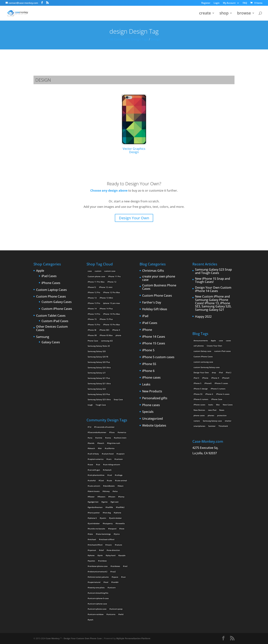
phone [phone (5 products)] (118, 335)
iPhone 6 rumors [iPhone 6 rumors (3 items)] (201, 399)
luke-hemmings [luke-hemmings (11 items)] (104, 534)
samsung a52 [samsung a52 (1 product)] (107, 341)
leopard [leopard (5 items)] (113, 529)
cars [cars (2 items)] (110, 459)
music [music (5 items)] (109, 545)
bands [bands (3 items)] (92, 443)
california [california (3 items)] (110, 448)
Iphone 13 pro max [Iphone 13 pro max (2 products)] (111, 303)
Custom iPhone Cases (57, 309)
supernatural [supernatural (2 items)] (95, 582)
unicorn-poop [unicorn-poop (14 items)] (117, 609)
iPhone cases (151, 378)
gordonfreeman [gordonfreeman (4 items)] (96, 507)
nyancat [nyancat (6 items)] (92, 550)
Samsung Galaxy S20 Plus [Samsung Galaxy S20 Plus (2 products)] (99, 362)
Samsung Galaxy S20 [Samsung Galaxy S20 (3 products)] (97, 351)
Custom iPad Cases (55, 321)
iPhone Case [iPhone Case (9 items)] (217, 399)
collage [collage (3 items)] (119, 475)
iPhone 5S (149, 364)
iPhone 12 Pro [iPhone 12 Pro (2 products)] (94, 292)
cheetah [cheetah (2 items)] (108, 470)
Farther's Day (152, 303)
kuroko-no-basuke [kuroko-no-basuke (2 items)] (97, 529)
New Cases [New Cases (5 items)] (228, 405)
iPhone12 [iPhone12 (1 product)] (92, 287)
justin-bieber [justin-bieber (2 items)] (116, 518)
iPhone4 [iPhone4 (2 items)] (226, 378)
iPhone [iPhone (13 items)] (205, 378)
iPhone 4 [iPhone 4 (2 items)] (215, 378)
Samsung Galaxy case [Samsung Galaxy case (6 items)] (212, 421)
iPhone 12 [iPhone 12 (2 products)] (112, 282)
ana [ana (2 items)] (91, 438)
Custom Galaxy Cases (57, 302)
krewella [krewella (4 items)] (121, 523)
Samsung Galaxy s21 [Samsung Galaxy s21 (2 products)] (97, 373)
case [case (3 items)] (221, 340)
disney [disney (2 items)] (107, 491)
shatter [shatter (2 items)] (228, 421)
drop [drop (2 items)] (214, 372)
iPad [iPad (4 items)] (221, 372)
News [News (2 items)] (222, 410)
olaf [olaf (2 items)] (102, 550)
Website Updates (154, 426)
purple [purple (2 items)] (123, 555)
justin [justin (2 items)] (104, 518)
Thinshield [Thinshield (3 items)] (223, 426)
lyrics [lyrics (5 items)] (117, 534)
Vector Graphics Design (134, 124)
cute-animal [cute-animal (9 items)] (122, 480)
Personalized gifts (155, 398)
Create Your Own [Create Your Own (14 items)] (214, 346)
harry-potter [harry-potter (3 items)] (94, 513)
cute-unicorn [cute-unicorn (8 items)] (95, 486)
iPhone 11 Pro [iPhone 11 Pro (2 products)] (114, 276)
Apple (40, 271)
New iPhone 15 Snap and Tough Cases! (213, 280)
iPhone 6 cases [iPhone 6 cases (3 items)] (223, 394)
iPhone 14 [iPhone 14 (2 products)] (92, 309)
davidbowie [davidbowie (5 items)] (110, 486)
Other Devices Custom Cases (52, 328)
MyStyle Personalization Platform (133, 638)
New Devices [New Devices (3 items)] (199, 410)
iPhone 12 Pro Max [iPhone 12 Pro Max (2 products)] (111, 292)
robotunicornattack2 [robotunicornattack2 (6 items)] (98, 572)
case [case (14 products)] (90, 271)
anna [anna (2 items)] (109, 438)
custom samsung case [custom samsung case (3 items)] (203, 362)
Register (206, 3)
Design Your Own (134, 218)
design (156, 39)
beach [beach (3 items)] (101, 443)
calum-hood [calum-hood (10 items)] (108, 454)
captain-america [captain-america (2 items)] (96, 459)
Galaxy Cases (51, 342)
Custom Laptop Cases (51, 290)
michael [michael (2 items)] (92, 539)
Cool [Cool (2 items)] (102, 480)
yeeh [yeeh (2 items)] (91, 620)
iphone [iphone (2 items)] (118, 513)
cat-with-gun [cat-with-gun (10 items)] (94, 470)
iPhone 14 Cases (154, 337)
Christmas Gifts (153, 271)
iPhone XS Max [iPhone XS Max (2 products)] (106, 335)
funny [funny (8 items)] (122, 497)
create (205, 14)
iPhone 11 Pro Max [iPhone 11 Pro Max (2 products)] (96, 282)
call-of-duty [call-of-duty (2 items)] (94, 454)
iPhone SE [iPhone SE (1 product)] (92, 330)
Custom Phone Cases (51, 297)
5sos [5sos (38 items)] (113, 432)
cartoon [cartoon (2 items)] (119, 459)
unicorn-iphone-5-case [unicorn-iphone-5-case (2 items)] (99, 598)
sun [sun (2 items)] (124, 577)
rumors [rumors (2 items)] (197, 421)
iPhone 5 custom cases (158, 357)
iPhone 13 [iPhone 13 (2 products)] (92, 298)
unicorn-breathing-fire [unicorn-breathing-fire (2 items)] (99, 593)
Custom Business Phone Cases (159, 287)
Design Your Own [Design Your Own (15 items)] (201, 372)
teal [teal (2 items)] (107, 582)
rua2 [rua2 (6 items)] (114, 572)
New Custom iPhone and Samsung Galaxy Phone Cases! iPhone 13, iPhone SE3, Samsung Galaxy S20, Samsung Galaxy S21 (213, 303)
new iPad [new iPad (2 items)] (212, 410)
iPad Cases (49, 276)
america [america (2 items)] (123, 432)
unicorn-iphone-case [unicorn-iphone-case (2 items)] (98, 604)
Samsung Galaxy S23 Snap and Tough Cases (213, 271)
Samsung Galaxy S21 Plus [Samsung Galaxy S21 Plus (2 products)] (99, 378)
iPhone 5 (148, 350)
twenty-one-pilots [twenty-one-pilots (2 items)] (97, 587)
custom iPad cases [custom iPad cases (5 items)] (222, 351)
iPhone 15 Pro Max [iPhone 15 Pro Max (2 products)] (111, 325)
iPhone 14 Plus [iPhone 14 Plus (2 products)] (106, 309)
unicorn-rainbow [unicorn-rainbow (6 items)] (96, 614)
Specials (148, 412)
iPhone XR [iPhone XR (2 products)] (92, 335)
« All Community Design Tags (128, 39)
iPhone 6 (148, 371)
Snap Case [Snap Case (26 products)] (118, 399)
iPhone (147, 330)
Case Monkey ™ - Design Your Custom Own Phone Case (74, 638)
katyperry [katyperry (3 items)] (108, 523)
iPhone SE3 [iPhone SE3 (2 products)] (104, 330)
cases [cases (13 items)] (228, 340)
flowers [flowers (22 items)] (102, 497)
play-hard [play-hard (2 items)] (111, 555)
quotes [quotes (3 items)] (92, 561)
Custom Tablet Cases (51, 316)
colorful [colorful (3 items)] (92, 480)
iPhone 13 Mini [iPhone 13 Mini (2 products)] (106, 298)
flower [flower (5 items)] (92, 497)
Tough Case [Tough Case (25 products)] (101, 405)
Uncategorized (153, 419)
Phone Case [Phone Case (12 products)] (93, 341)
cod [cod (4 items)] (110, 475)
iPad (145, 316)
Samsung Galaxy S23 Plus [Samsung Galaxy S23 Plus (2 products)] (99, 394)
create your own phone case (159, 278)
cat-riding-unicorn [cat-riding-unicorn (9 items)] (112, 464)
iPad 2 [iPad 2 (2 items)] (229, 372)
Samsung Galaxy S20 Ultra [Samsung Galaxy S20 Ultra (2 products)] (99, 367)
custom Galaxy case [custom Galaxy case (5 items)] (202, 351)
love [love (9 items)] (122, 529)
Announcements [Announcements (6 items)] (201, 340)
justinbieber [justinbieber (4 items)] (94, 523)
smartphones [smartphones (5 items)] (199, 426)
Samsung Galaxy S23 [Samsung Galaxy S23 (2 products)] (97, 389)
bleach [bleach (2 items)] (92, 448)
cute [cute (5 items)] (110, 480)
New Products (152, 391)
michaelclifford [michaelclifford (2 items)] (96, 545)
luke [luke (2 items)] (91, 534)
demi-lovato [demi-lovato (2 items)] (94, 491)
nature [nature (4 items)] (119, 545)
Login (217, 3)
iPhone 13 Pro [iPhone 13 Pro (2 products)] (94, 303)
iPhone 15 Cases (154, 343)
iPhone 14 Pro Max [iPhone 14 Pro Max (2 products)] (111, 314)
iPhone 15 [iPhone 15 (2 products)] (92, 319)
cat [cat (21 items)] (99, 464)
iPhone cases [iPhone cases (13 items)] (199, 405)
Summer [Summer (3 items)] (212, 426)
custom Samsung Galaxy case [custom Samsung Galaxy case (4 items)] (207, 367)
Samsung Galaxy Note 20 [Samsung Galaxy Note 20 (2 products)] (99, 346)
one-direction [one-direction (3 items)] (114, 550)
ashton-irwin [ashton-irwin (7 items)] (121, 438)
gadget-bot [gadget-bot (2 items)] (94, 502)
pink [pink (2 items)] (101, 555)
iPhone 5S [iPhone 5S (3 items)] (198, 394)
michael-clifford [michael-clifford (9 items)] (107, 539)
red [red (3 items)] (126, 566)
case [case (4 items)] (91, 464)
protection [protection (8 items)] (222, 415)
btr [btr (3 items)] (100, 448)
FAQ (245, 3)
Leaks (146, 385)
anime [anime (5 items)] (99, 438)
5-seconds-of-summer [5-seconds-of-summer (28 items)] (105, 427)
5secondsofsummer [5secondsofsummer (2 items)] (98, 432)
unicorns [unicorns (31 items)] (112, 614)
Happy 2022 (203, 317)
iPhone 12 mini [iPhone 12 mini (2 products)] (106, 287)
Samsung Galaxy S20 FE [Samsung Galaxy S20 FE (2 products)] (98, 357)
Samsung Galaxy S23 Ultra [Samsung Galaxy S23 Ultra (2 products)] (99, 399)
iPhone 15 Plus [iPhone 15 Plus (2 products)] (106, 319)
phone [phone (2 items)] (92, 555)
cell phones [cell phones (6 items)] (199, 346)
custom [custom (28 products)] (98, 271)
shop (224, 14)
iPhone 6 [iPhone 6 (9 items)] (209, 394)
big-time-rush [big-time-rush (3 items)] (114, 443)
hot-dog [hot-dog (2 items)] (107, 513)
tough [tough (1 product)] (90, 405)
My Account (229, 3)
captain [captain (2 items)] (121, 454)
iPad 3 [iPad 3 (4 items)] (196, 378)
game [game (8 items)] (105, 502)
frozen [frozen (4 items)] (112, 497)
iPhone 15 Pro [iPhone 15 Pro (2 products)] (94, 325)
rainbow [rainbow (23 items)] (103, 561)
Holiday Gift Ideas (155, 309)
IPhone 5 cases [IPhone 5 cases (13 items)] (221, 383)
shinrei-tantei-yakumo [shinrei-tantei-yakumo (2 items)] (99, 577)
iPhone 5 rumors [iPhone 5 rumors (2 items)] (218, 389)
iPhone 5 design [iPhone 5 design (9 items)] (201, 389)
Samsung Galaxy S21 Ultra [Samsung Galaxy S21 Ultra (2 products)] (99, 383)
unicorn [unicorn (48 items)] (112, 587)
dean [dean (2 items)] (121, 486)
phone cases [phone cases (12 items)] (199, 415)
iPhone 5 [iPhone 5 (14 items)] (197, 383)
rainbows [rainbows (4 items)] (116, 566)
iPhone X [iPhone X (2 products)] (116, 330)
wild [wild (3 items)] (122, 614)
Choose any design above (109, 191)
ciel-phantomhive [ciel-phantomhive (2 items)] (97, 475)
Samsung (43, 337)
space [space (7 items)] (116, 577)
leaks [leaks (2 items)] (211, 405)
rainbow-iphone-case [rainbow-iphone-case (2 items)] (98, 566)
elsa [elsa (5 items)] (116, 491)
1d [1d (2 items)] (90, 427)
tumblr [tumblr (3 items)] (116, 582)
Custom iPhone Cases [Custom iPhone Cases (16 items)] (203, 356)
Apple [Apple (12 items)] (213, 340)
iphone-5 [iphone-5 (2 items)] (93, 518)
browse (244, 14)
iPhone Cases (51, 283)
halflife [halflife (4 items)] (110, 507)
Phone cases (151, 405)
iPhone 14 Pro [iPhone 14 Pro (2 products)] (94, 314)
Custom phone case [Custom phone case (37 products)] (96, 276)
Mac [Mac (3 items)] (218, 405)
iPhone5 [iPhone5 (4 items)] (208, 383)
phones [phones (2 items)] (211, 415)
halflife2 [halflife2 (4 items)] (121, 507)
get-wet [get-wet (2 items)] (115, 502)
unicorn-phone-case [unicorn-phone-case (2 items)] (98, 609)
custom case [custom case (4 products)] (110, 271)
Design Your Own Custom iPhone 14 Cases (213, 289)
